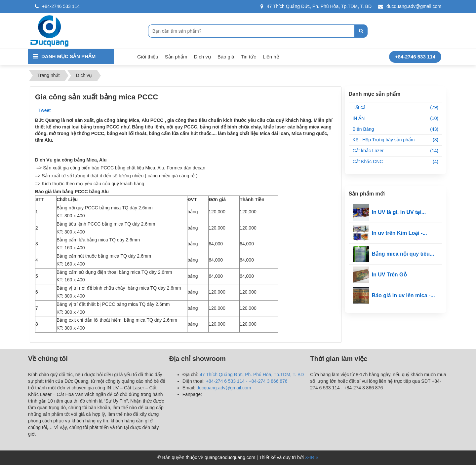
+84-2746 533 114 (57, 6)
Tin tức (249, 57)
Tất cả (396, 108)
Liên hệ (271, 57)
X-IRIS (312, 457)
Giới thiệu (148, 57)
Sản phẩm (176, 57)
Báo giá (226, 57)
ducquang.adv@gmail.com (410, 6)
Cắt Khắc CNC (396, 162)
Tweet (44, 110)
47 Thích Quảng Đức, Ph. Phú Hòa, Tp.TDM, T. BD (316, 6)
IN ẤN (396, 119)
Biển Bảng (396, 129)
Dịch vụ (202, 57)
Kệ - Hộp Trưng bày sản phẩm (396, 140)
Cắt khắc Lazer (396, 151)
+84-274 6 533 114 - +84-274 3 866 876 (247, 381)
